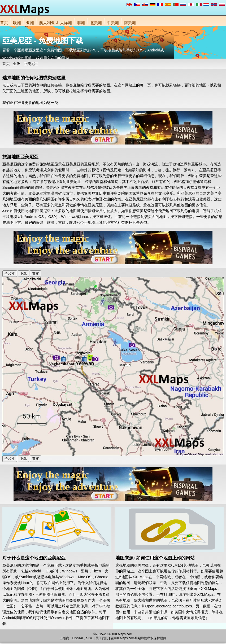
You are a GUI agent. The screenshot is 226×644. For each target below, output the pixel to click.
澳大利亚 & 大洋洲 (55, 23)
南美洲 (130, 23)
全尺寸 (10, 273)
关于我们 (102, 638)
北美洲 (96, 23)
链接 (36, 273)
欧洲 (17, 23)
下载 (23, 273)
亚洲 (30, 23)
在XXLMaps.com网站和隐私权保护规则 (138, 638)
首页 (4, 23)
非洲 (81, 23)
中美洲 (113, 23)
